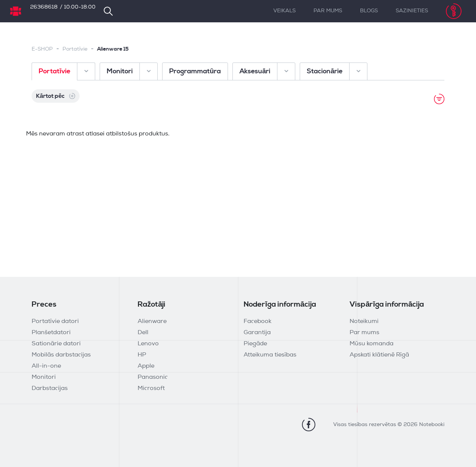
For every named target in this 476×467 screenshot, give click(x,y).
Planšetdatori (51, 333)
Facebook (258, 322)
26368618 (44, 7)
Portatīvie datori (55, 322)
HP (142, 355)
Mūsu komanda (372, 344)
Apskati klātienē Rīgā (379, 355)
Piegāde (255, 344)
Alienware (152, 322)
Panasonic (153, 377)
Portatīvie (75, 49)
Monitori (44, 377)
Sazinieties (412, 11)
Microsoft (151, 388)
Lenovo (148, 344)
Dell (143, 333)
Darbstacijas (50, 388)
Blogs (369, 11)
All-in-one (46, 366)
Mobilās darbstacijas (61, 355)
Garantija (257, 333)
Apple (146, 366)
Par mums (328, 11)
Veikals (284, 11)
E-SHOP (42, 49)
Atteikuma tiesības (270, 355)
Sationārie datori (56, 344)
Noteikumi (364, 322)
